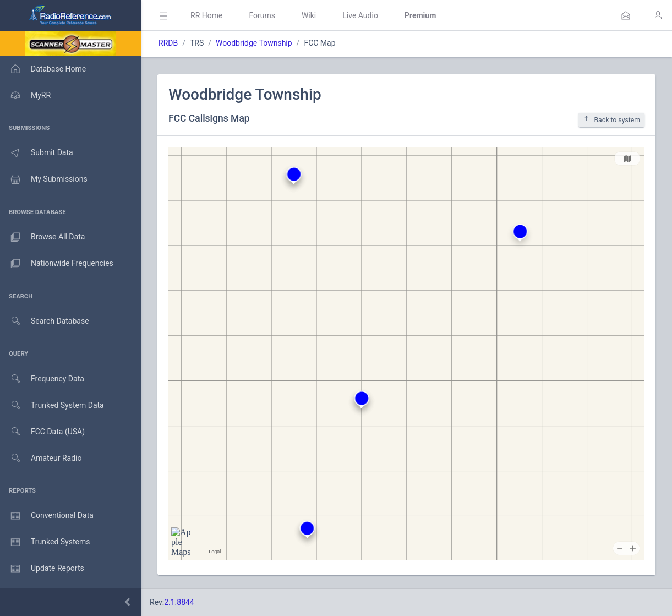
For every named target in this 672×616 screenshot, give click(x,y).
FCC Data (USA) (42, 432)
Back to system (611, 120)
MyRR (25, 95)
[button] (626, 15)
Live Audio (360, 15)
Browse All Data (42, 237)
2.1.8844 (179, 602)
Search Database (45, 321)
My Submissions (44, 179)
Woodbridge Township (254, 43)
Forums (262, 15)
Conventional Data (47, 516)
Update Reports (42, 569)
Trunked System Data (52, 405)
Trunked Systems (45, 542)
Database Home (43, 69)
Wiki (309, 15)
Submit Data (37, 153)
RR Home (206, 15)
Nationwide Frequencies (57, 264)
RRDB (168, 43)
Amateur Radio (41, 458)
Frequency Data (42, 379)
